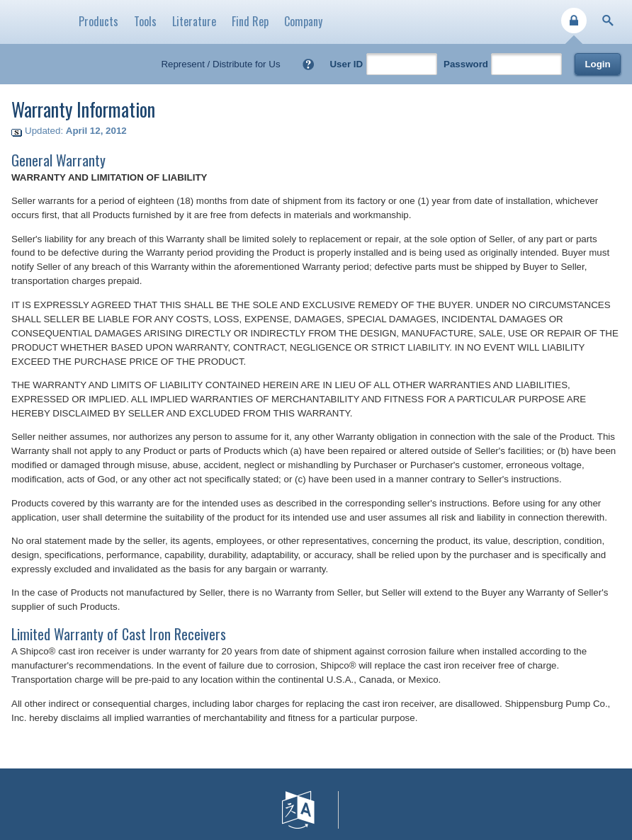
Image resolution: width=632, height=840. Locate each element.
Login (597, 64)
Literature (194, 21)
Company (303, 21)
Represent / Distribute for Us (220, 64)
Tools (145, 21)
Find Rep (250, 21)
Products (98, 21)
